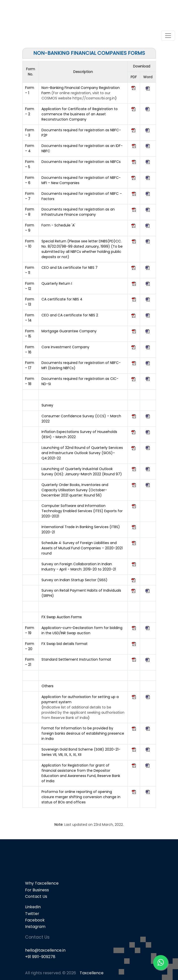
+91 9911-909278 (40, 957)
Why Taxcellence (42, 883)
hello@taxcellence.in (45, 950)
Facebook (35, 920)
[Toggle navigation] (168, 36)
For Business (37, 890)
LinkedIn (33, 907)
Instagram (35, 927)
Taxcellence (92, 973)
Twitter (32, 914)
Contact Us (36, 896)
